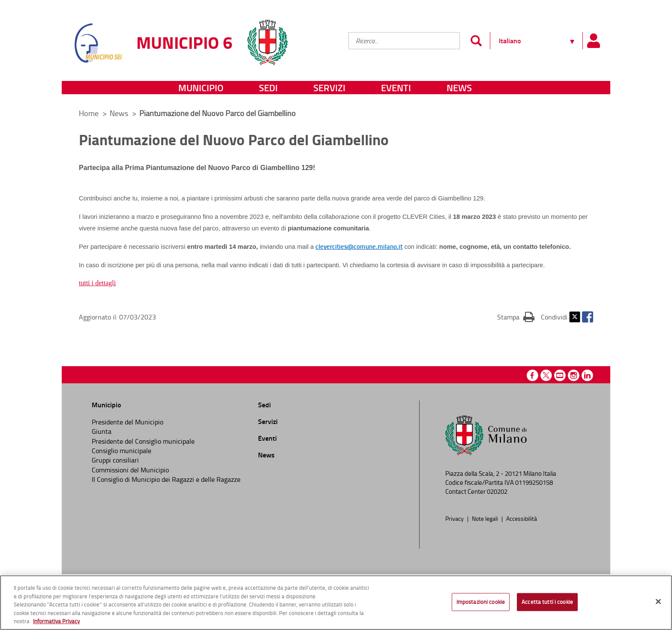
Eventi (396, 88)
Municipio (201, 88)
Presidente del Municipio (127, 422)
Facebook (588, 317)
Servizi (329, 88)
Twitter (575, 317)
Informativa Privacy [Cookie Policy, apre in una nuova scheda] (56, 621)
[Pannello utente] (593, 41)
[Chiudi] (658, 602)
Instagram (574, 375)
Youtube (560, 375)
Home (89, 113)
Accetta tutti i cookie (547, 602)
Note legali (486, 518)
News (459, 88)
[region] (336, 603)
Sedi (268, 88)
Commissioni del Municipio (130, 470)
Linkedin (587, 375)
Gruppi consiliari (115, 460)
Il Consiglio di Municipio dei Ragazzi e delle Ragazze (166, 479)
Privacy (455, 518)
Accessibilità (522, 518)
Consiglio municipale (121, 451)
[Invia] (476, 41)
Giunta (102, 431)
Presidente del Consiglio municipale (143, 441)
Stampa (516, 316)
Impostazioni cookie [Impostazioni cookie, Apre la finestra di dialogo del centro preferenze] (481, 602)
